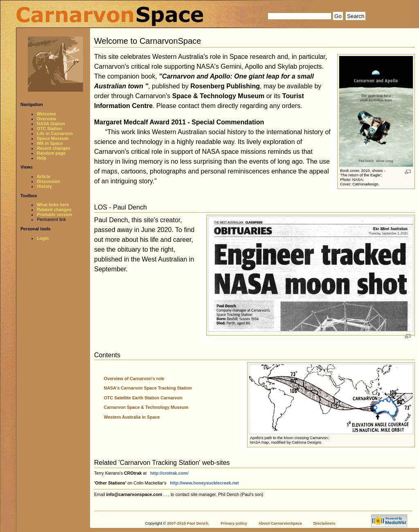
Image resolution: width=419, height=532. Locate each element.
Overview (46, 119)
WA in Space (50, 143)
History (44, 186)
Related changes (54, 210)
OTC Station (50, 128)
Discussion (48, 181)
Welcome (46, 114)
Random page (51, 153)
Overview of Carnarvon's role (134, 379)
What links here (53, 205)
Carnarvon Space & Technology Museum (146, 407)
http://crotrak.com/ (169, 473)
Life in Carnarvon (55, 133)
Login (43, 238)
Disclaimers (324, 523)
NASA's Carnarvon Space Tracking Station (148, 388)
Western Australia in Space (132, 417)
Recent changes (54, 148)
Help (42, 158)
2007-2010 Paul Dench (188, 523)
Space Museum (53, 138)
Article (44, 176)
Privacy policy (234, 523)
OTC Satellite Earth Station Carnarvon (143, 398)
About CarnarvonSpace (280, 523)
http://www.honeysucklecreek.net (204, 483)
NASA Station (51, 124)
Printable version (54, 214)
